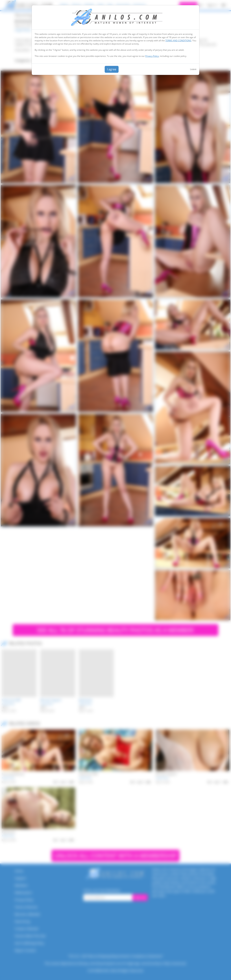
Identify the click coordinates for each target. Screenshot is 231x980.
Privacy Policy (152, 56)
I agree (112, 69)
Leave (193, 69)
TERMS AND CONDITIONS (178, 41)
